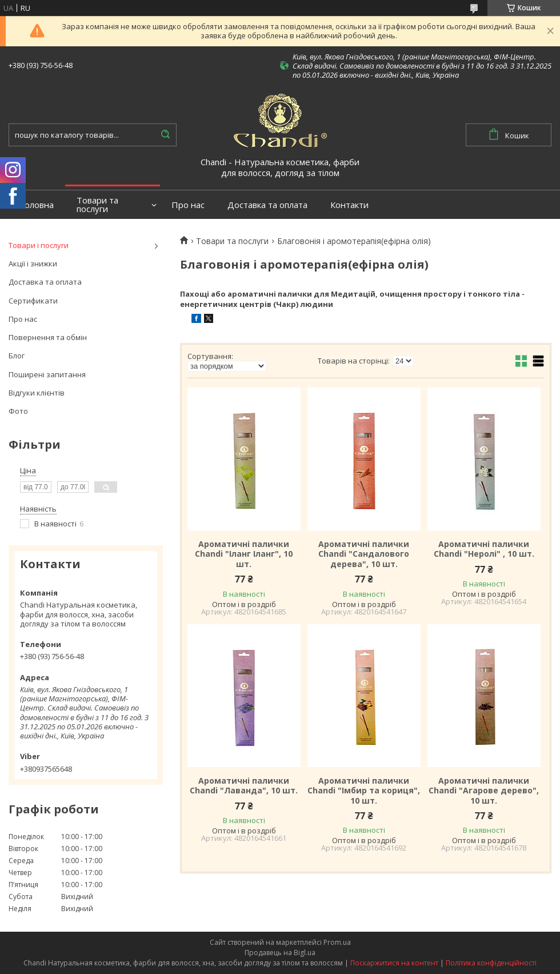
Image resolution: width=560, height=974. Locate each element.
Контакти (349, 205)
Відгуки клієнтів (37, 393)
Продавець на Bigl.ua (280, 953)
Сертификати (33, 301)
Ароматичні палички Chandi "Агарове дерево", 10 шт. (484, 791)
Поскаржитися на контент (394, 963)
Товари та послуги (97, 205)
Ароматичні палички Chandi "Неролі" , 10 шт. (484, 549)
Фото (18, 411)
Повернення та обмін (48, 337)
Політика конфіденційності (491, 963)
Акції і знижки (33, 264)
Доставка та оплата (267, 205)
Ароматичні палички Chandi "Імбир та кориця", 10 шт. (364, 791)
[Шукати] (165, 135)
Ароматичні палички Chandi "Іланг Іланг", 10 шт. (244, 554)
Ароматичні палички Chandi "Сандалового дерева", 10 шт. (364, 554)
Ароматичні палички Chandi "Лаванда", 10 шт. (244, 786)
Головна (37, 205)
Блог (17, 356)
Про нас (188, 205)
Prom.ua (337, 942)
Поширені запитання (47, 374)
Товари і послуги (39, 245)
